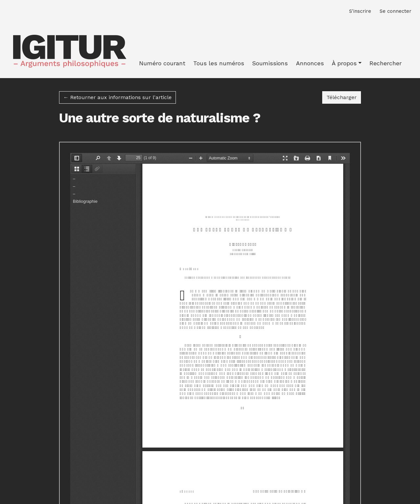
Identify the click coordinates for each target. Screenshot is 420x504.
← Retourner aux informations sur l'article (117, 97)
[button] (347, 63)
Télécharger (344, 97)
